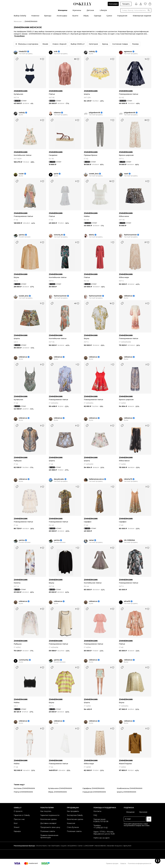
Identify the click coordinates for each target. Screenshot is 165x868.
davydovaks (59, 479)
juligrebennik (95, 113)
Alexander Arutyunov (115, 846)
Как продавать (73, 811)
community (24, 660)
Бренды (48, 16)
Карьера (17, 831)
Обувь (86, 16)
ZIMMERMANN (21, 91)
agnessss (128, 52)
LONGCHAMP (89, 846)
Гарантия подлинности (50, 815)
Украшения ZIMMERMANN (94, 792)
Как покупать (46, 811)
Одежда (98, 16)
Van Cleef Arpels (54, 846)
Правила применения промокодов (49, 836)
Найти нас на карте (102, 838)
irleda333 (23, 52)
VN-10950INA (129, 540)
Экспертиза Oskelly (75, 815)
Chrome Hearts (41, 846)
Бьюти (75, 16)
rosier (21, 174)
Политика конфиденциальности (140, 863)
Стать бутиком (73, 827)
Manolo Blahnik (100, 846)
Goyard (63, 846)
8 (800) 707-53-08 (101, 821)
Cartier (80, 846)
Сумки (109, 16)
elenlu (91, 235)
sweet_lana (94, 174)
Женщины (63, 10)
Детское (90, 10)
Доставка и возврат (48, 823)
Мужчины (77, 10)
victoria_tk (58, 235)
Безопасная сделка (48, 819)
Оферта (123, 863)
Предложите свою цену (50, 827)
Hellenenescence (96, 479)
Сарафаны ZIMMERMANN (93, 788)
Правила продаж (112, 863)
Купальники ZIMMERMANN (60, 788)
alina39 (127, 601)
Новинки (35, 16)
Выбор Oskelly (20, 16)
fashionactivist (130, 235)
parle (56, 174)
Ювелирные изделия (142, 16)
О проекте (18, 811)
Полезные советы (48, 831)
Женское (18, 21)
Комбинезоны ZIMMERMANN (130, 788)
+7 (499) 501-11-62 (101, 828)
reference (128, 296)
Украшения (122, 16)
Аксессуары (62, 16)
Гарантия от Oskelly (22, 815)
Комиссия (71, 823)
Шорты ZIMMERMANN (126, 792)
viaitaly (92, 52)
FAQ (95, 815)
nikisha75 (128, 479)
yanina (22, 235)
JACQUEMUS (72, 846)
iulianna (57, 113)
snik (56, 52)
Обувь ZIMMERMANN (57, 792)
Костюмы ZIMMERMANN (24, 788)
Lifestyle (103, 10)
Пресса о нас (19, 819)
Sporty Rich (127, 846)
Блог (16, 823)
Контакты (97, 811)
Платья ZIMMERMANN (23, 792)
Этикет (17, 827)
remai (91, 540)
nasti (126, 174)
